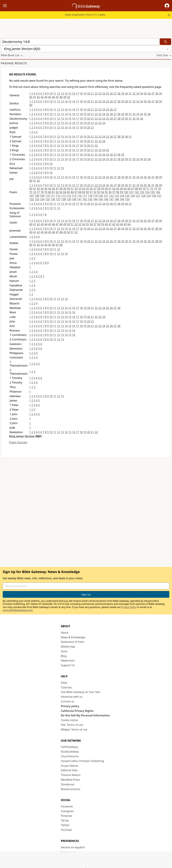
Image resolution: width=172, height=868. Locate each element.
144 (95, 199)
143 (90, 199)
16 (74, 94)
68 (137, 189)
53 (80, 189)
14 (66, 94)
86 (72, 192)
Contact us (68, 701)
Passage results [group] (14, 63)
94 (102, 192)
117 (85, 196)
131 (159, 196)
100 (126, 192)
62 (114, 189)
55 (87, 189)
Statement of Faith (72, 642)
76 (34, 192)
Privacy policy (70, 706)
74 (159, 189)
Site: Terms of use (72, 725)
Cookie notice (69, 720)
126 (132, 196)
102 (136, 192)
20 (89, 94)
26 (111, 94)
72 (152, 189)
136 (53, 199)
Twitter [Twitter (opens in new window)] (65, 825)
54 (84, 189)
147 (111, 199)
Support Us (68, 665)
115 (74, 196)
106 (158, 192)
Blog (64, 656)
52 (76, 189)
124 (122, 196)
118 (90, 196)
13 (62, 94)
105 (152, 192)
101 (131, 192)
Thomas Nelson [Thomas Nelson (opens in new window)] (71, 775)
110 (47, 196)
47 (57, 97)
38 (157, 94)
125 (127, 196)
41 (34, 97)
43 (42, 97)
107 (31, 196)
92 (95, 192)
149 (122, 199)
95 (106, 192)
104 (147, 192)
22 (96, 94)
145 (101, 199)
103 (142, 192)
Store (64, 651)
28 (119, 94)
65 (125, 189)
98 (118, 192)
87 (76, 192)
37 (153, 94)
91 (91, 192)
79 (46, 192)
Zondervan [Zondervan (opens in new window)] (68, 784)
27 (115, 94)
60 (106, 189)
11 (55, 94)
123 (116, 196)
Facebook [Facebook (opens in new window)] (67, 806)
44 (46, 97)
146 (106, 199)
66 (129, 189)
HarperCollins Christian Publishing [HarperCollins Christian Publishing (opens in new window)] (82, 761)
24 (104, 94)
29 (123, 94)
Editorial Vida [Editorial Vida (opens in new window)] (69, 770)
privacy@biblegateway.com (18, 610)
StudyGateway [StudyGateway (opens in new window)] (70, 752)
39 (160, 94)
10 (51, 94)
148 (116, 199)
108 (37, 196)
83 (61, 192)
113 (63, 196)
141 (79, 199)
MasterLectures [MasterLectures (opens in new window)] (71, 789)
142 (85, 199)
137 (58, 199)
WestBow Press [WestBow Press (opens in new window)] (70, 780)
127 (138, 196)
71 (148, 189)
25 (107, 94)
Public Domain (18, 442)
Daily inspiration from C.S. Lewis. (85, 15)
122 (111, 196)
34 (142, 94)
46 (53, 97)
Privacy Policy (129, 607)
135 (47, 199)
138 (63, 199)
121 (106, 196)
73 (155, 189)
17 (77, 94)
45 (50, 97)
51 (72, 189)
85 (69, 192)
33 (138, 94)
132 (31, 199)
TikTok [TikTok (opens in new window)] (65, 821)
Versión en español (73, 847)
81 (53, 192)
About (65, 633)
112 (58, 196)
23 (100, 94)
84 (65, 192)
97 (114, 192)
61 (110, 189)
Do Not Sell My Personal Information (85, 715)
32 (134, 94)
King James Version (22, 436)
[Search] (165, 42)
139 (69, 199)
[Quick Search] (80, 42)
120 (101, 196)
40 (31, 97)
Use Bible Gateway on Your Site (80, 692)
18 (81, 94)
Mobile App (68, 647)
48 (61, 97)
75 (31, 192)
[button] (167, 6)
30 (126, 94)
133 (37, 199)
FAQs (64, 683)
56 (91, 189)
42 (38, 97)
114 (69, 196)
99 (121, 192)
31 (130, 94)
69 (140, 189)
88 (80, 192)
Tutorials (66, 687)
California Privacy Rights (77, 711)
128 (143, 196)
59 (102, 189)
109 (42, 196)
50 (69, 97)
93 (99, 192)
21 (92, 94)
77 (38, 192)
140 (74, 199)
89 (84, 192)
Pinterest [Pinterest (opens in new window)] (66, 816)
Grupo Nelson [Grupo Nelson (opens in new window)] (70, 766)
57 (95, 189)
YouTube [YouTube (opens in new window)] (66, 830)
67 (133, 189)
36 (149, 94)
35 (145, 94)
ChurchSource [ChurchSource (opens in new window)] (70, 756)
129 (148, 196)
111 (53, 196)
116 (79, 196)
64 (121, 189)
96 (110, 192)
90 (87, 192)
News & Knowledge (73, 637)
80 (50, 192)
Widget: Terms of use (74, 730)
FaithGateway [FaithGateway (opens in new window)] (69, 747)
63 (118, 189)
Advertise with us (72, 697)
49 (65, 97)
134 (42, 199)
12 (58, 94)
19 (85, 94)
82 (57, 192)
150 (127, 199)
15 (70, 94)
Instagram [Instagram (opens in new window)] (67, 811)
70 (144, 189)
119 (95, 196)
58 (99, 189)
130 (154, 196)
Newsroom (68, 661)
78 (42, 192)
